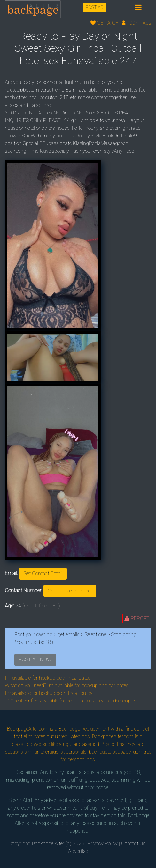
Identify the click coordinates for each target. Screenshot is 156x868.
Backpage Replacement (84, 729)
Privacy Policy (103, 844)
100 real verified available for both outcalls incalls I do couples (71, 701)
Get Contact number (70, 591)
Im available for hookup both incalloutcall (49, 678)
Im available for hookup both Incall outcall (50, 693)
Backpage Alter (48, 844)
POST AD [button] (95, 7)
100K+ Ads (136, 23)
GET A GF (104, 23)
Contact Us (133, 844)
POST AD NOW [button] (35, 660)
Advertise (78, 851)
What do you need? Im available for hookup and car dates (67, 685)
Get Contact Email (43, 574)
